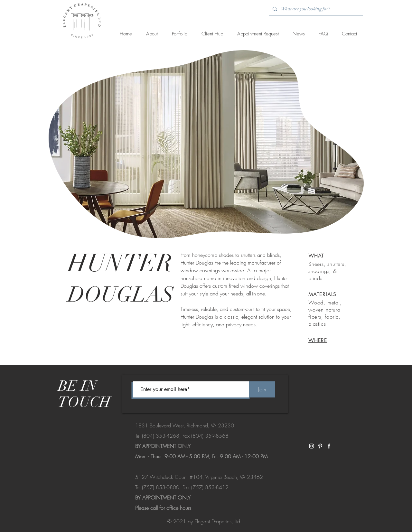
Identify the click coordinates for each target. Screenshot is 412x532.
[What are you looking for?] (315, 9)
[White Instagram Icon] (312, 446)
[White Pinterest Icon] (320, 446)
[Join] (262, 389)
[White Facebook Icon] (329, 446)
